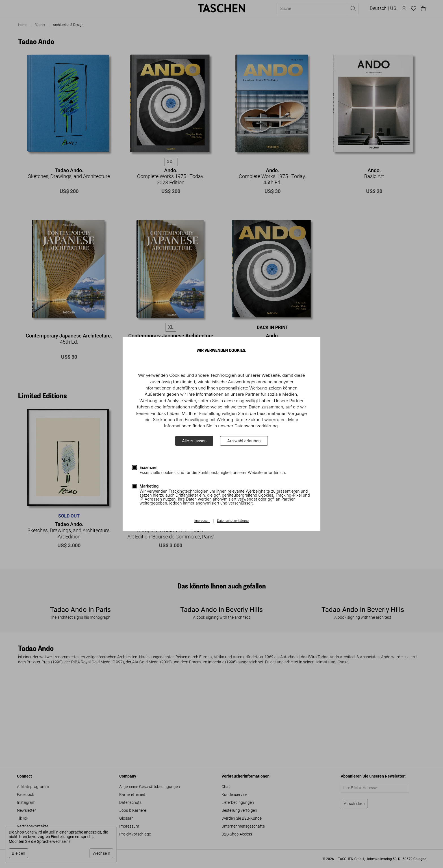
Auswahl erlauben (244, 441)
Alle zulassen (194, 441)
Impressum (202, 521)
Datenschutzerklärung (233, 521)
